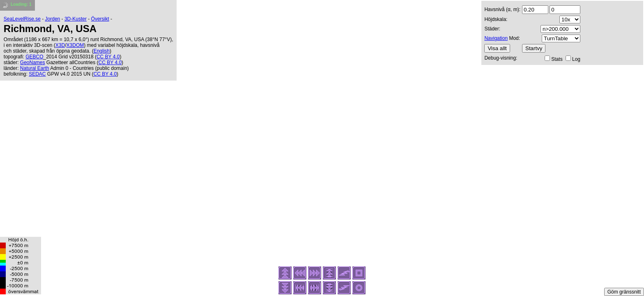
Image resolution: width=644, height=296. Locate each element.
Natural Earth (35, 68)
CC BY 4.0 (108, 57)
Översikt (100, 19)
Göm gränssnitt (624, 292)
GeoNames (33, 62)
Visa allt (497, 48)
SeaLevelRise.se (22, 19)
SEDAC (37, 74)
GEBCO (34, 57)
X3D (60, 45)
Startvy (534, 48)
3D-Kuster (76, 19)
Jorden (53, 19)
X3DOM (75, 45)
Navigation (496, 38)
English (102, 51)
